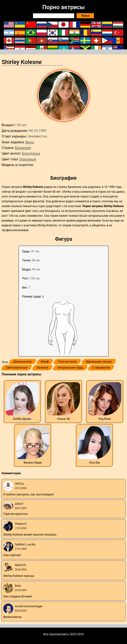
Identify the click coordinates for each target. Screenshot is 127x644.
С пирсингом (101, 368)
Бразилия (23, 148)
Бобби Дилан (22, 419)
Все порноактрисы (56, 634)
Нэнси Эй (63, 419)
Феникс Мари (32, 463)
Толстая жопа (67, 362)
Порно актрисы (63, 7)
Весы (30, 142)
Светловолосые (17, 368)
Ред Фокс (105, 419)
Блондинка (31, 153)
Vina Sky (95, 463)
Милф (45, 362)
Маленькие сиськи (99, 362)
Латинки (42, 368)
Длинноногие (23, 362)
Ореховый (28, 159)
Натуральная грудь (70, 368)
